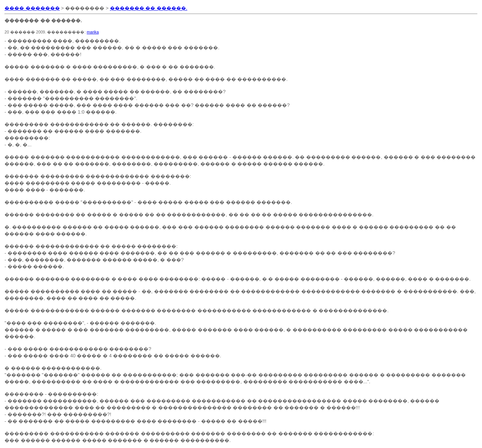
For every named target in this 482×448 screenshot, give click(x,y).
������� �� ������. (149, 8)
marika (93, 32)
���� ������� (32, 8)
